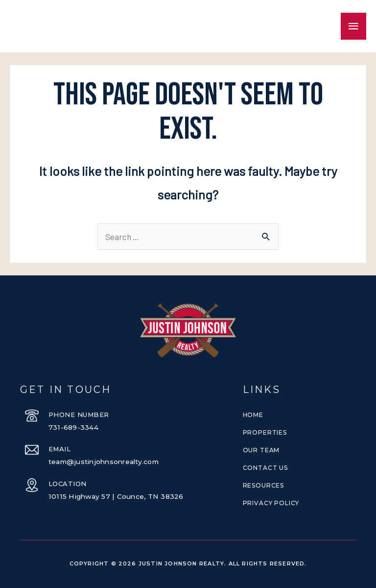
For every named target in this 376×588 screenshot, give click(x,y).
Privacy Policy (271, 503)
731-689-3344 (73, 427)
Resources (263, 485)
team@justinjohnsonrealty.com (106, 462)
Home (253, 415)
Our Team (261, 450)
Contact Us (265, 468)
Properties (265, 432)
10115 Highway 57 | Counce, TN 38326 (117, 496)
